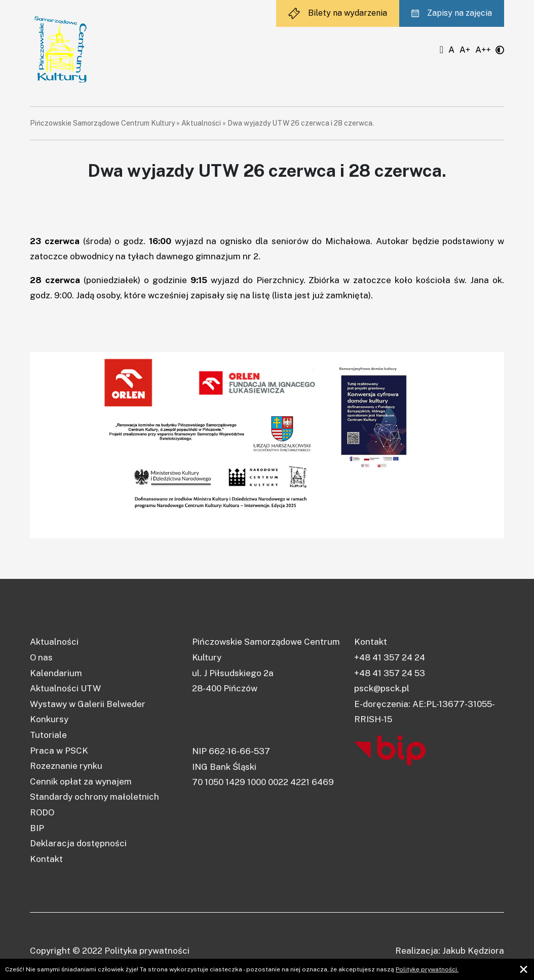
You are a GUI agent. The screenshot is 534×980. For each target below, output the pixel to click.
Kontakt (46, 859)
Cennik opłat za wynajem (81, 781)
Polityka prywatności (147, 951)
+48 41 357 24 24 (390, 657)
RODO (42, 812)
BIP (37, 828)
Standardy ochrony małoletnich (94, 797)
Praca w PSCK (59, 751)
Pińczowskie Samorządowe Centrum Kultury (102, 123)
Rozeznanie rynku (66, 766)
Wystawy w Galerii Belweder (88, 704)
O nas (41, 657)
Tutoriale (48, 735)
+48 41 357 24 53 (390, 673)
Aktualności (201, 123)
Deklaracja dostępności (78, 843)
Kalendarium (56, 673)
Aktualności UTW (65, 688)
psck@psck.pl (382, 688)
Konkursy (49, 719)
